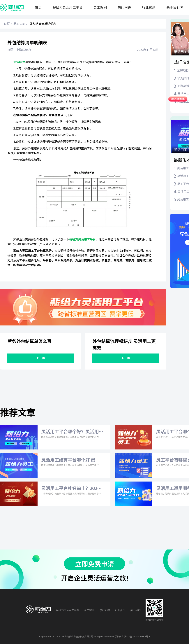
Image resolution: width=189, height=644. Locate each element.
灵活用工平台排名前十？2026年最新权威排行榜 (70, 489)
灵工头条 (19, 24)
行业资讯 (149, 7)
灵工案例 (100, 7)
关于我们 (173, 7)
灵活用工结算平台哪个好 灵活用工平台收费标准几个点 (70, 461)
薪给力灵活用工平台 (68, 7)
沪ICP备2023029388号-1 (137, 636)
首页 (38, 7)
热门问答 (124, 7)
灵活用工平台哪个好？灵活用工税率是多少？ (70, 432)
